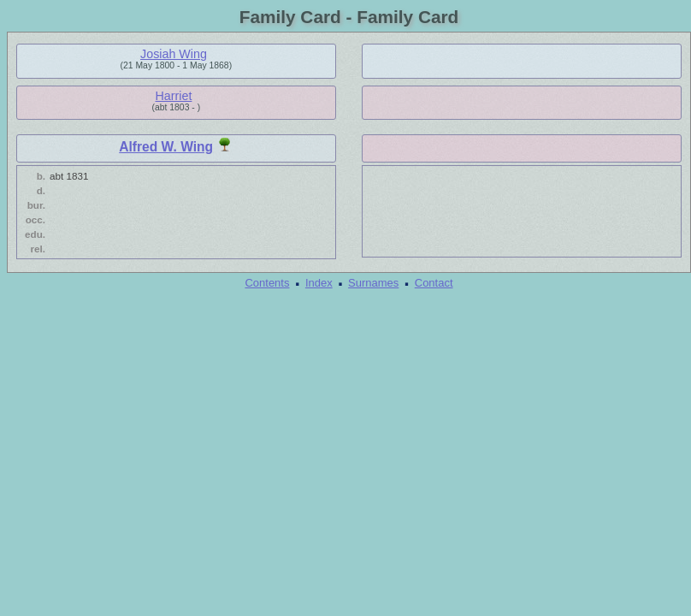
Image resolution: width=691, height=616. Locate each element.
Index (319, 283)
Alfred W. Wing (166, 147)
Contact (434, 283)
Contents (267, 283)
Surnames (373, 283)
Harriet (174, 96)
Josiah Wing (174, 54)
